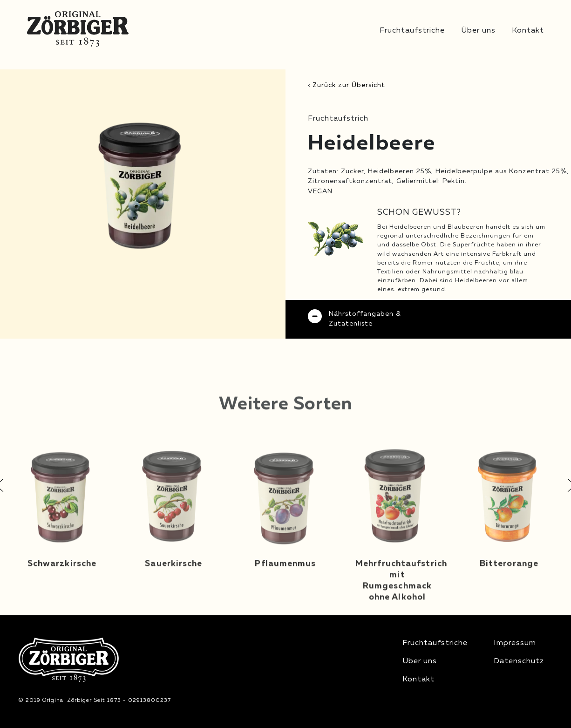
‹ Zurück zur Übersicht (347, 85)
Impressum (515, 643)
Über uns (478, 31)
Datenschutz (519, 661)
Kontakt (528, 31)
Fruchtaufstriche (412, 31)
